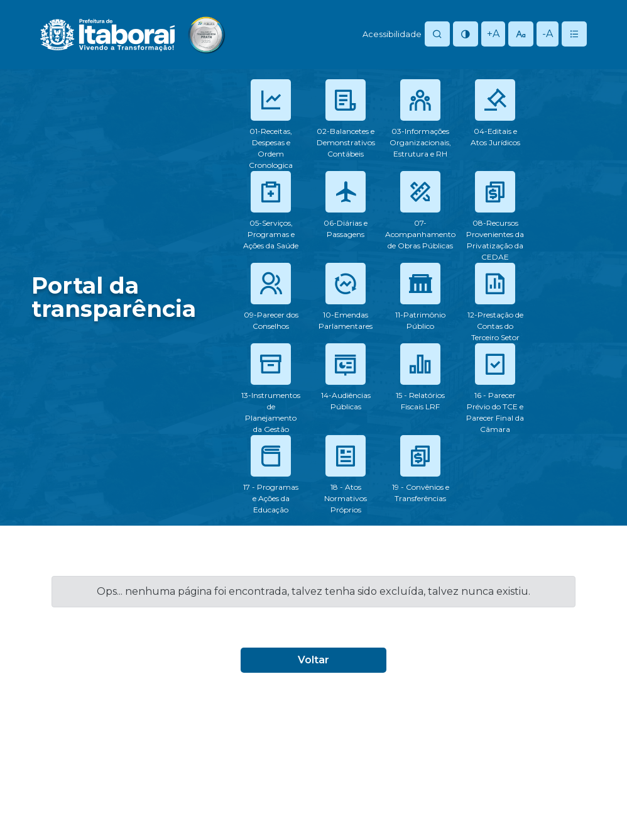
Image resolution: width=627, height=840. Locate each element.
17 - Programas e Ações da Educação (271, 498)
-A (548, 34)
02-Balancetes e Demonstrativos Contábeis (346, 142)
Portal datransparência (114, 297)
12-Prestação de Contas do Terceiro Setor (495, 326)
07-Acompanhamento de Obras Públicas (420, 234)
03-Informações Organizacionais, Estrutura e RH (420, 142)
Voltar (313, 660)
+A (493, 34)
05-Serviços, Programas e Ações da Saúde (271, 234)
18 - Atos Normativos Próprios (346, 498)
